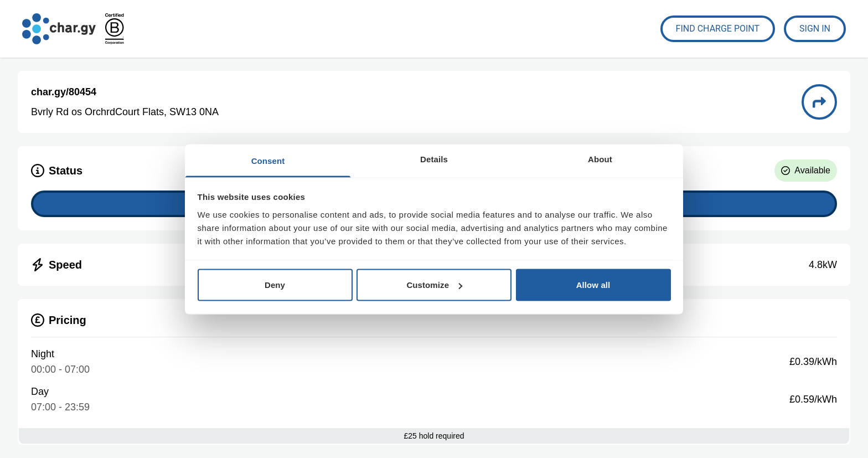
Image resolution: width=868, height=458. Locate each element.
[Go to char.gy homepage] (59, 29)
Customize (434, 285)
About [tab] (600, 159)
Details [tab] (434, 159)
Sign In (815, 29)
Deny (275, 285)
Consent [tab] (268, 160)
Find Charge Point (718, 29)
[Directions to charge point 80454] (819, 102)
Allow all (593, 285)
